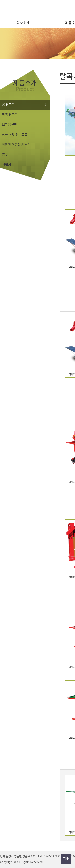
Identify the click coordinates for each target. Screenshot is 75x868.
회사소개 (23, 23)
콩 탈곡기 (8, 105)
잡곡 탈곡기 (10, 115)
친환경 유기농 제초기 (16, 145)
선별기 (6, 165)
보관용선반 (9, 125)
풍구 (5, 155)
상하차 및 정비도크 (15, 135)
